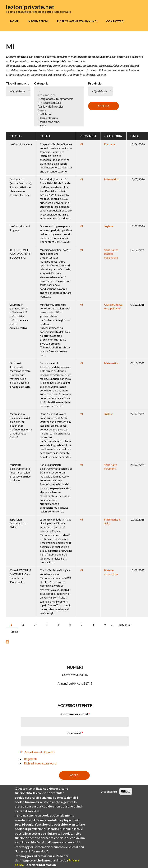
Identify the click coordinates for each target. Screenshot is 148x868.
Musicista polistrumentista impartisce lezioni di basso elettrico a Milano (20, 473)
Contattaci (115, 21)
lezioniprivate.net (30, 7)
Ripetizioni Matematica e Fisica (18, 523)
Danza (59, 110)
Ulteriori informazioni (41, 865)
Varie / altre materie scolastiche (111, 254)
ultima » (15, 632)
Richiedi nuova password (40, 763)
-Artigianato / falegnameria (59, 99)
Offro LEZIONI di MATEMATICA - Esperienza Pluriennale (20, 576)
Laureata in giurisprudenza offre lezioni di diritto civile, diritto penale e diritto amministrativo (19, 316)
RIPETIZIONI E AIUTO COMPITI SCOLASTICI (21, 254)
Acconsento (109, 792)
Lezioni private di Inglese (20, 228)
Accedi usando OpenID (39, 752)
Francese (110, 144)
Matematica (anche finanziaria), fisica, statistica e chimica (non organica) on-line (21, 187)
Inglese (109, 226)
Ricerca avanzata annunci (77, 21)
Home (14, 21)
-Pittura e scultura (59, 103)
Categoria (41, 83)
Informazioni (38, 21)
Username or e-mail (75, 714)
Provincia (95, 83)
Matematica (111, 179)
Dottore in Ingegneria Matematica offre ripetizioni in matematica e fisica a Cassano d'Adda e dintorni (20, 375)
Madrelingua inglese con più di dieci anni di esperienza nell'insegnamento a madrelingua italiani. (21, 426)
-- (59, 91)
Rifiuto (126, 792)
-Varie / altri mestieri (59, 106)
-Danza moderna (59, 122)
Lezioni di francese (21, 144)
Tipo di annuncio (18, 83)
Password (75, 733)
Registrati (30, 759)
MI (81, 144)
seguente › (125, 625)
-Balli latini (59, 114)
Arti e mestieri (59, 95)
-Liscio (59, 126)
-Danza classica (59, 118)
